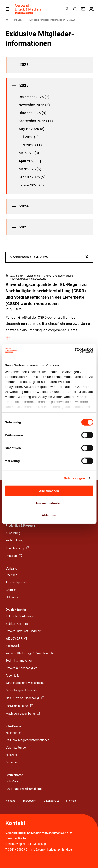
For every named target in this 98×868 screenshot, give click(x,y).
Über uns (11, 575)
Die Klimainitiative (17, 706)
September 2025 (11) (36, 121)
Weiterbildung (15, 540)
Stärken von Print (17, 624)
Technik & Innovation (19, 661)
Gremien (11, 590)
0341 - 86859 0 (18, 850)
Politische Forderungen (21, 616)
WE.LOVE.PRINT (16, 639)
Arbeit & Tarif (14, 676)
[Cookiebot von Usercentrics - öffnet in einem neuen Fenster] (75, 350)
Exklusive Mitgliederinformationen (27, 740)
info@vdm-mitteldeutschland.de (51, 850)
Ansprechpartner (17, 582)
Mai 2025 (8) (29, 153)
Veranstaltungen (17, 748)
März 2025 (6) (30, 169)
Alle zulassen (49, 491)
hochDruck (13, 646)
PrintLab (12, 556)
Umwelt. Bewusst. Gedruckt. (24, 631)
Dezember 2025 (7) (34, 97)
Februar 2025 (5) (32, 177)
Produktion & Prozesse (20, 526)
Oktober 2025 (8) (32, 113)
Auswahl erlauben (49, 503)
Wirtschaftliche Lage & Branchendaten (31, 653)
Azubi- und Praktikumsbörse (24, 789)
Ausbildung (13, 533)
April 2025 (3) (30, 161)
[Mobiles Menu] (8, 9)
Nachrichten (14, 733)
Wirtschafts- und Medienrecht (25, 683)
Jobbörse (12, 782)
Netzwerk (12, 597)
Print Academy (15, 548)
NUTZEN (11, 755)
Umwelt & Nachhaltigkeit (22, 668)
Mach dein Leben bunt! (21, 714)
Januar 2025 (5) (31, 185)
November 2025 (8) (34, 105)
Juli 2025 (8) (29, 137)
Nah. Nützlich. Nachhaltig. (23, 698)
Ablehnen (49, 515)
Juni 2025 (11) (30, 145)
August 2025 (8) (32, 129)
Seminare (12, 762)
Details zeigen (74, 478)
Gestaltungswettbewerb (21, 690)
